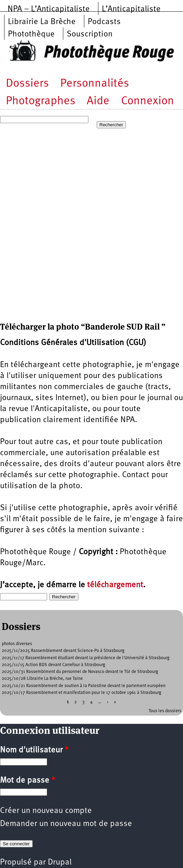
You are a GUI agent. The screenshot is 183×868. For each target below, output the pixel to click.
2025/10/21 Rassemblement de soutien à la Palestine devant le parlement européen (84, 686)
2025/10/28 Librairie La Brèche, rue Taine (42, 679)
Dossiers (27, 84)
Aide (98, 101)
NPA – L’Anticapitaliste (49, 9)
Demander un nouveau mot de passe (66, 824)
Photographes (41, 101)
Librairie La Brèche (42, 22)
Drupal (60, 862)
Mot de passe (28, 781)
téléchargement (115, 585)
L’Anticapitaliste (131, 9)
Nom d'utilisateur (34, 750)
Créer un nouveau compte (46, 811)
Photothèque (31, 34)
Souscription (90, 34)
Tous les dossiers (165, 711)
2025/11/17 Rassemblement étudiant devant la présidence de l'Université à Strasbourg (86, 658)
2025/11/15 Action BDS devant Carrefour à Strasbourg (53, 665)
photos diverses (17, 644)
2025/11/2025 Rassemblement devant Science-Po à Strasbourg (63, 651)
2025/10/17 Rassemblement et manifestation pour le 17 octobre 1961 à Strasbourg (82, 693)
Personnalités (95, 84)
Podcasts (104, 22)
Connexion (148, 101)
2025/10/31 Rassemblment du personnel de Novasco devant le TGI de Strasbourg (80, 672)
